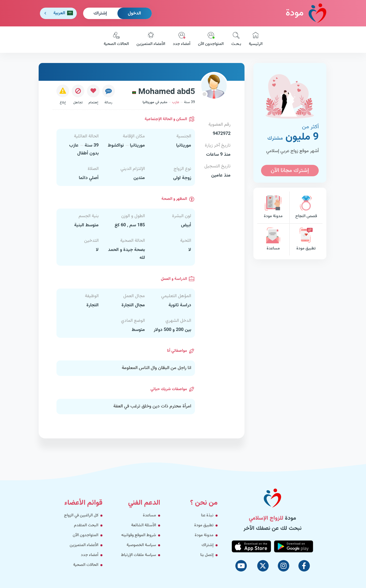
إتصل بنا (207, 555)
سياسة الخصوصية (141, 545)
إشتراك (100, 13)
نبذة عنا (207, 515)
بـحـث (236, 40)
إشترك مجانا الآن (290, 171)
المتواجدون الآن (211, 40)
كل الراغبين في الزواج (81, 515)
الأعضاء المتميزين (151, 40)
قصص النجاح (306, 207)
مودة (306, 13)
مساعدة (273, 240)
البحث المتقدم (86, 525)
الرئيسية (256, 40)
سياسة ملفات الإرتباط (139, 555)
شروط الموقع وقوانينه (139, 535)
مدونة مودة (273, 207)
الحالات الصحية (116, 40)
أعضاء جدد (182, 40)
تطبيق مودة (306, 240)
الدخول (134, 13)
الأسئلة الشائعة (144, 525)
